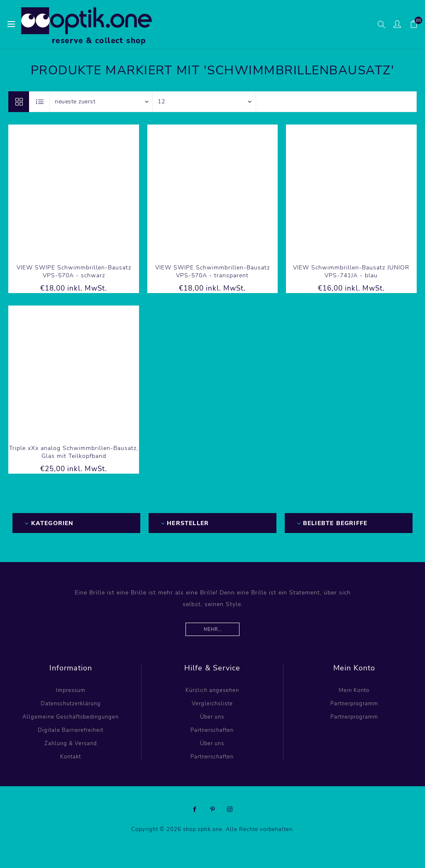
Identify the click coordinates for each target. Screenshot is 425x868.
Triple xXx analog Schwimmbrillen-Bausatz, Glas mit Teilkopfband (74, 452)
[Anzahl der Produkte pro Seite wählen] (204, 102)
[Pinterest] (212, 809)
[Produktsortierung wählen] (101, 102)
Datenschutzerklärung (71, 704)
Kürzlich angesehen (212, 690)
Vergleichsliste (212, 704)
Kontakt (71, 757)
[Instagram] (230, 809)
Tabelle (19, 102)
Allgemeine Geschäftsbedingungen (71, 717)
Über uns (212, 717)
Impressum (71, 690)
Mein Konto (354, 690)
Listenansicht (40, 102)
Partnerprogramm (354, 704)
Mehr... (213, 630)
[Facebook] (195, 809)
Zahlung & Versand (71, 743)
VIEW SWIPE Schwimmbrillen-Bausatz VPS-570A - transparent (212, 271)
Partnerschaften (212, 730)
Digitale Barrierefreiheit (71, 730)
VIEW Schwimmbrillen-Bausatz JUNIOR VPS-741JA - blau (351, 271)
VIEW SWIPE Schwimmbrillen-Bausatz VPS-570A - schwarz (74, 271)
